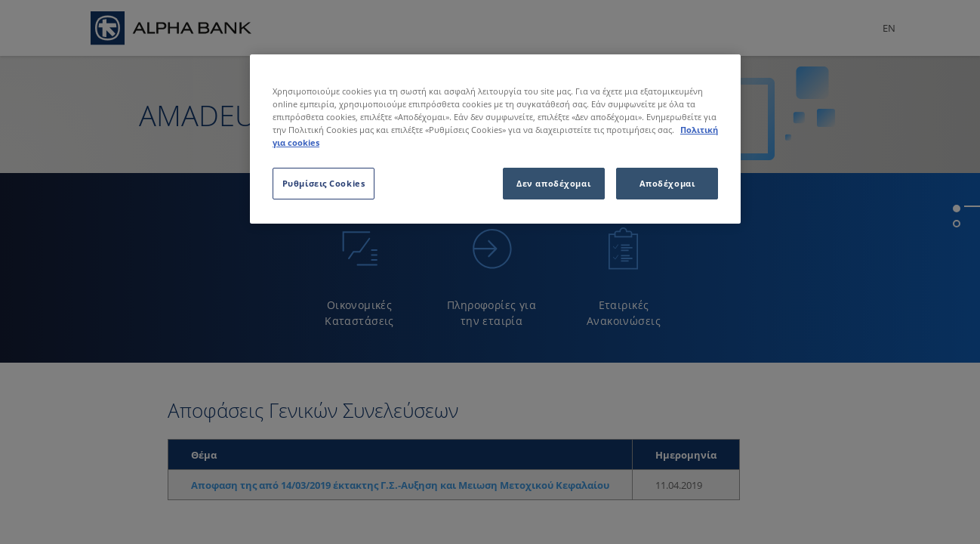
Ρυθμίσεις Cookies (324, 183)
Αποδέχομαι (667, 183)
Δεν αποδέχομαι (553, 183)
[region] (495, 139)
